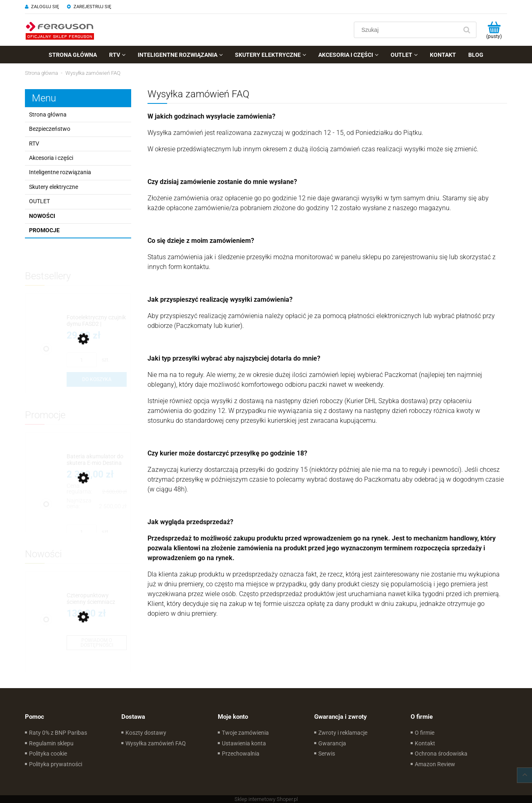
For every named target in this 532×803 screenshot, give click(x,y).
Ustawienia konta (244, 743)
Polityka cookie (48, 754)
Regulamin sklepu (51, 743)
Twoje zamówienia (245, 733)
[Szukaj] (467, 30)
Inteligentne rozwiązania (60, 172)
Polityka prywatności (56, 764)
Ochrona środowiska (441, 754)
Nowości (42, 216)
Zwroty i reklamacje (343, 733)
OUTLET (39, 201)
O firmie (425, 733)
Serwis (327, 754)
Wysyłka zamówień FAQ (156, 743)
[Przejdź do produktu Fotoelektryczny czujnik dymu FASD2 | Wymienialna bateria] (97, 321)
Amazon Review (435, 764)
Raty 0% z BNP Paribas (58, 733)
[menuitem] (73, 55)
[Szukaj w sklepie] (408, 30)
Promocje (44, 230)
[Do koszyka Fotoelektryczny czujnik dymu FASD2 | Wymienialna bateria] (97, 379)
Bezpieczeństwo (50, 129)
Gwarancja (332, 743)
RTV (34, 144)
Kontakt (425, 743)
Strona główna (48, 114)
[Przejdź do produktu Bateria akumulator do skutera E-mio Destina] (97, 460)
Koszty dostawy (146, 733)
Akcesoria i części (51, 158)
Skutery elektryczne (54, 187)
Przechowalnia (241, 754)
